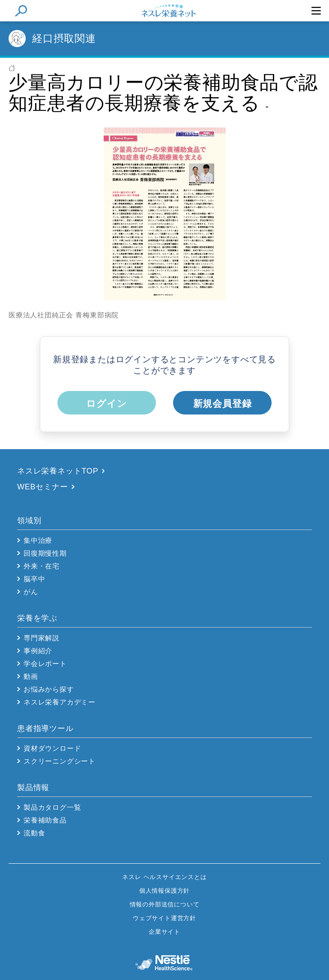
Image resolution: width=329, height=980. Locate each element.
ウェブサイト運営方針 (164, 918)
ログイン (106, 404)
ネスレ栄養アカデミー (60, 702)
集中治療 (38, 540)
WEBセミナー (43, 487)
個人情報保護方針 (164, 891)
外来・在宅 (42, 566)
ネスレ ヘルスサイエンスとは (164, 877)
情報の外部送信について (165, 904)
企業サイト (164, 932)
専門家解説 (42, 638)
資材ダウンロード (52, 748)
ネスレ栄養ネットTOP (58, 471)
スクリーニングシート (60, 761)
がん (31, 592)
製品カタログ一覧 (52, 807)
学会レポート (45, 664)
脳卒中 (34, 579)
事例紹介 (38, 651)
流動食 (34, 833)
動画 (31, 677)
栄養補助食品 (45, 820)
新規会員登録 (223, 404)
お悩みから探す (49, 689)
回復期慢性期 (45, 553)
